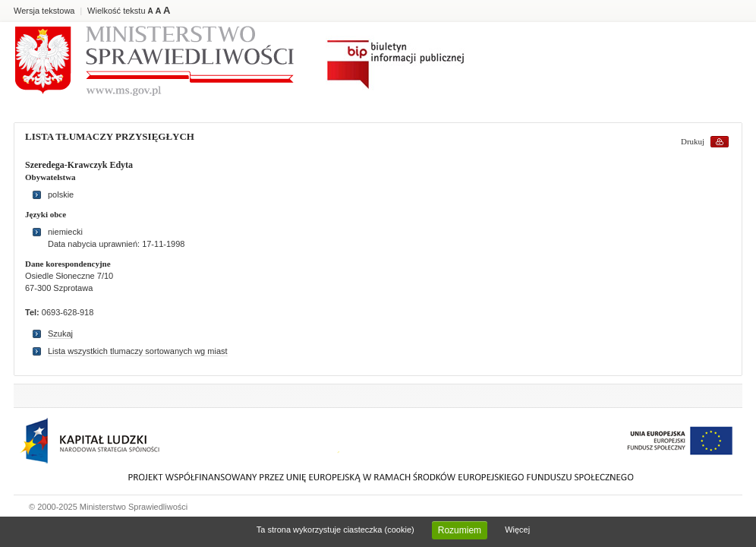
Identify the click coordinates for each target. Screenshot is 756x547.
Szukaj (60, 334)
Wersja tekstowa (44, 11)
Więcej (517, 530)
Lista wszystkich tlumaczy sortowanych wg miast (138, 351)
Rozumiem (460, 530)
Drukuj (693, 141)
